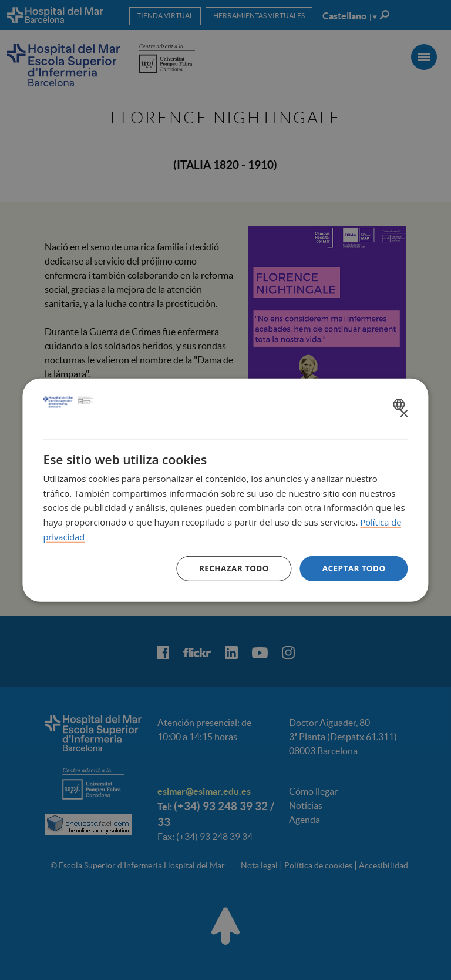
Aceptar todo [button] (353, 568)
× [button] (404, 414)
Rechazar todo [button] (230, 568)
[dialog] (225, 490)
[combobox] (401, 404)
